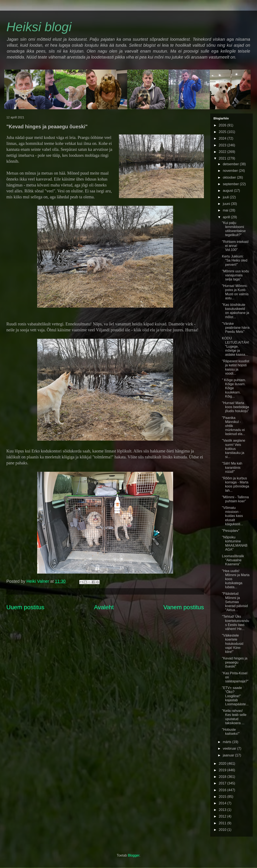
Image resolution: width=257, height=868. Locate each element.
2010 (223, 830)
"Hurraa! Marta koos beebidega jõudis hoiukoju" (236, 407)
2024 (223, 138)
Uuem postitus (25, 607)
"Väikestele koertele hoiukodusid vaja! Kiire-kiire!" (233, 644)
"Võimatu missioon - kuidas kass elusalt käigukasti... (232, 516)
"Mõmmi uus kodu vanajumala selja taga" (236, 275)
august (228, 191)
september (231, 184)
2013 (223, 810)
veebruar (230, 748)
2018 (223, 777)
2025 (223, 132)
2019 (223, 770)
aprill (227, 217)
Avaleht (104, 607)
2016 (223, 790)
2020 (223, 764)
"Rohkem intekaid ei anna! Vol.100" (235, 246)
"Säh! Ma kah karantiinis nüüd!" (232, 467)
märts (227, 742)
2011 (223, 823)
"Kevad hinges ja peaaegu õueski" (235, 662)
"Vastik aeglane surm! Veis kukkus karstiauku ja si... (234, 449)
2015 (223, 797)
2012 (223, 816)
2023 (223, 145)
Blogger (134, 855)
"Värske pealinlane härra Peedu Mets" (236, 328)
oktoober (230, 177)
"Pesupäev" (231, 531)
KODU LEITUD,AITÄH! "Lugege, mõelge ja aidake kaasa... (236, 346)
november (231, 171)
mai (226, 210)
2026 (223, 125)
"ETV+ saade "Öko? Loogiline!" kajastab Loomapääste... (235, 696)
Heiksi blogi (39, 27)
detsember (231, 164)
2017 (223, 783)
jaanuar (229, 755)
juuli (226, 197)
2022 (223, 152)
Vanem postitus (184, 607)
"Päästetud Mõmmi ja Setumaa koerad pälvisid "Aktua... (235, 602)
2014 (223, 803)
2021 (223, 158)
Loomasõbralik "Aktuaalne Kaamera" (233, 560)
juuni (227, 204)
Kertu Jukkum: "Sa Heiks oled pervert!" (235, 260)
